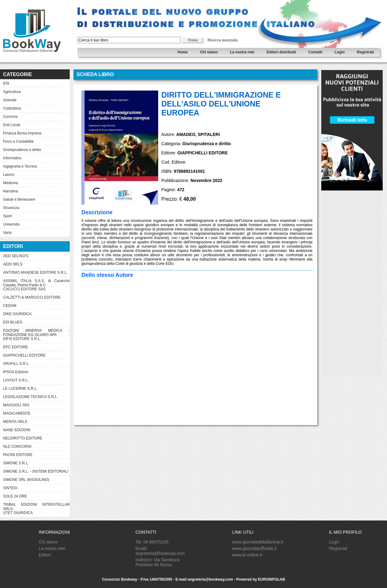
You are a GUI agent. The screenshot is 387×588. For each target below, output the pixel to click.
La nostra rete (242, 52)
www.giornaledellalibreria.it (258, 542)
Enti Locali (12, 125)
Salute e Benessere (19, 199)
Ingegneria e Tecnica (20, 166)
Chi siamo (209, 52)
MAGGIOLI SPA (16, 405)
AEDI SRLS (13, 264)
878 (6, 83)
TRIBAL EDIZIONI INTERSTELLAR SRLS (36, 505)
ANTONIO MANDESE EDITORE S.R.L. (35, 273)
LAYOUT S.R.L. (16, 380)
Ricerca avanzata (223, 40)
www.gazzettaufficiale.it (254, 548)
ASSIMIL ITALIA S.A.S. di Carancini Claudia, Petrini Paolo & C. (36, 282)
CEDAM (10, 306)
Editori (45, 555)
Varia (7, 233)
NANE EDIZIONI (17, 430)
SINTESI (10, 488)
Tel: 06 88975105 (152, 542)
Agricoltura (12, 92)
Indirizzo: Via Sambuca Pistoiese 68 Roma (157, 562)
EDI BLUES (13, 322)
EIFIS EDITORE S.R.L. (22, 339)
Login (340, 52)
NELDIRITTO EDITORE (23, 438)
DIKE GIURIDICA (17, 314)
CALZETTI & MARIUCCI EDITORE (32, 297)
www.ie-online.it (247, 555)
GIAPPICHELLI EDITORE (24, 355)
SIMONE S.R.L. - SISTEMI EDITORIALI (36, 471)
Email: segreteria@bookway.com (160, 551)
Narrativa (11, 191)
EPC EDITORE (16, 347)
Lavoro (9, 175)
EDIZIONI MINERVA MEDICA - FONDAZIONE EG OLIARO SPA (36, 331)
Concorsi (10, 117)
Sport (8, 216)
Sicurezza (11, 208)
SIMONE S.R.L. (16, 463)
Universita (11, 224)
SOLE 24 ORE (15, 496)
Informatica (12, 158)
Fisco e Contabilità (18, 141)
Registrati (365, 52)
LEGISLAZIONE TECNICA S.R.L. (31, 397)
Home (183, 52)
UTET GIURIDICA (18, 513)
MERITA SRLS (15, 422)
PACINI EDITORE (18, 455)
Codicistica (12, 108)
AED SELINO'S (16, 256)
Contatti (315, 52)
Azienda (10, 100)
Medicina (10, 183)
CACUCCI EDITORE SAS (24, 289)
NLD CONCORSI (17, 447)
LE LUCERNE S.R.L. (20, 389)
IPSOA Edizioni (16, 372)
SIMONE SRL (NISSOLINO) (26, 480)
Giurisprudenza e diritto (22, 150)
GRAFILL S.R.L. (16, 364)
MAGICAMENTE (17, 413)
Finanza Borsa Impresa (22, 133)
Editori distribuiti (281, 52)
